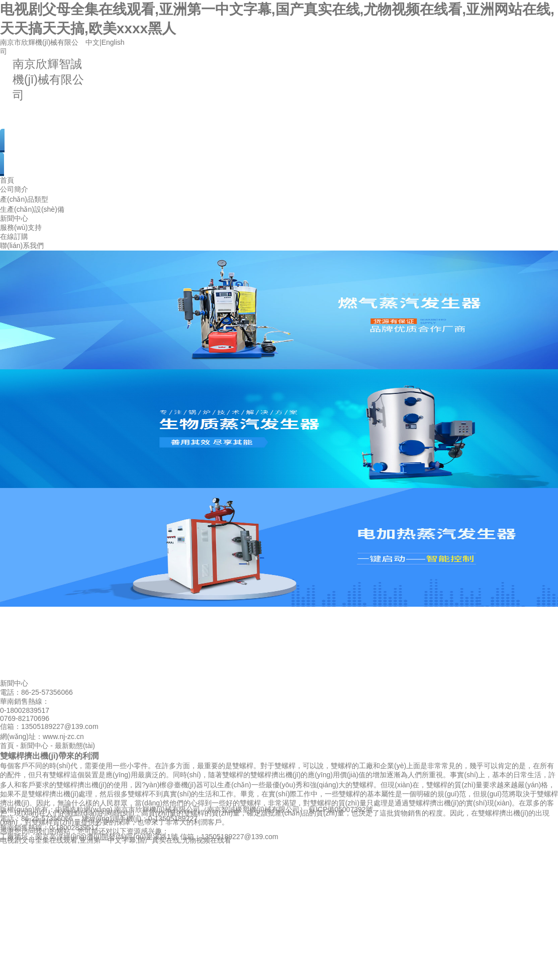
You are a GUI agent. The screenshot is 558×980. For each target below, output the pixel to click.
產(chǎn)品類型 (24, 199)
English (113, 42)
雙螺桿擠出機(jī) (275, 775)
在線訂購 (14, 236)
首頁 (7, 180)
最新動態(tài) (75, 746)
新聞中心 (14, 218)
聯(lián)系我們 (22, 246)
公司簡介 (14, 189)
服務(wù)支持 (21, 227)
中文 (92, 42)
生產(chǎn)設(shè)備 (32, 209)
